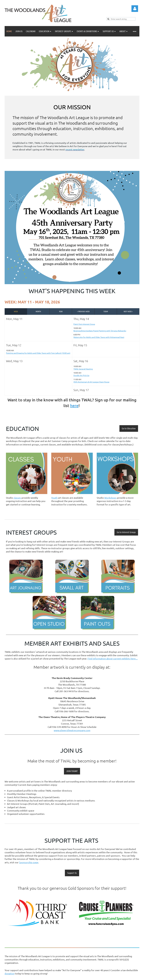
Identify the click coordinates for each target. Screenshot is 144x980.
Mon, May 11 (14, 319)
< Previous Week (83, 311)
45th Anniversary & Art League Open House (91, 382)
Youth (54, 498)
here (74, 405)
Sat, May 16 (81, 361)
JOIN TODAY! (72, 771)
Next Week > (128, 311)
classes (17, 498)
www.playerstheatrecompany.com (72, 730)
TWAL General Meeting (83, 369)
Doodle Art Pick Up (81, 375)
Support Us (72, 873)
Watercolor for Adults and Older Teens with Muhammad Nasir (99, 337)
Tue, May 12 (14, 345)
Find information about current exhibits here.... (113, 659)
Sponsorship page (29, 862)
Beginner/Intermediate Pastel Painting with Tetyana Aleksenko (100, 331)
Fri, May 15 (80, 345)
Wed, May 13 (14, 361)
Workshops (110, 498)
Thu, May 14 (81, 319)
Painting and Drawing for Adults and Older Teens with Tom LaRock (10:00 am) (38, 353)
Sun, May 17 (81, 390)
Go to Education (129, 428)
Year (61, 311)
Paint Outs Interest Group (84, 324)
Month (38, 311)
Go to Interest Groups (126, 532)
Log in (135, 9)
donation (10, 973)
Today (106, 311)
